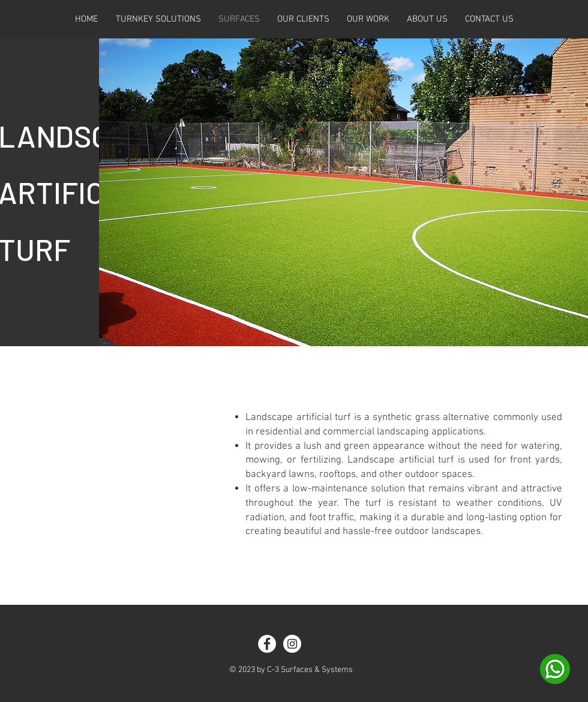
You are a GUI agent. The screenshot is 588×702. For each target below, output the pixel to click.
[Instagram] (292, 644)
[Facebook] (267, 644)
